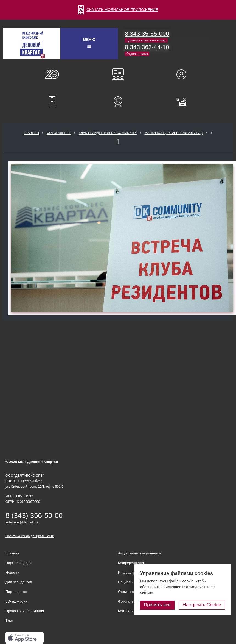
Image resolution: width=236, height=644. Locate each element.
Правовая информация (25, 611)
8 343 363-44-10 (147, 47)
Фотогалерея (59, 133)
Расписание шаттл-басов (118, 102)
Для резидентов (184, 74)
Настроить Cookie (202, 605)
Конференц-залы (118, 74)
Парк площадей (19, 563)
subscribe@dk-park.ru (22, 522)
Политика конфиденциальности (30, 536)
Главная (31, 133)
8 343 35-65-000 (147, 34)
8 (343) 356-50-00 (34, 515)
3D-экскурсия (16, 601)
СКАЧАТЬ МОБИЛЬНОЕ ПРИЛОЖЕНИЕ (118, 10)
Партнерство (16, 592)
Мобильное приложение (52, 102)
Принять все (157, 605)
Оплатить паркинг (184, 102)
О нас (52, 74)
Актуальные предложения (140, 553)
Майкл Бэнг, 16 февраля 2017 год (174, 133)
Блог (9, 621)
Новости (12, 572)
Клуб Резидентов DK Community (108, 133)
